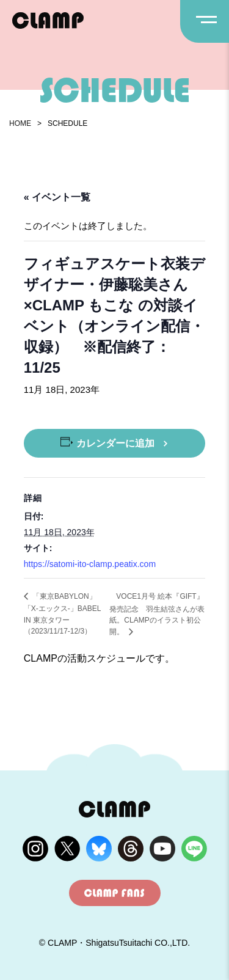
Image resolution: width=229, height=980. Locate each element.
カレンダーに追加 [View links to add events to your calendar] (115, 443)
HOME (20, 123)
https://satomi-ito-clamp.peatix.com (90, 564)
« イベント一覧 (57, 197)
